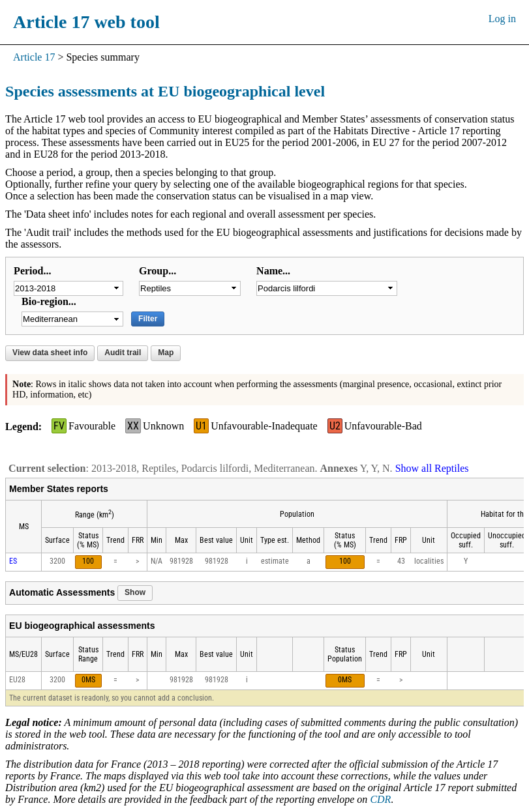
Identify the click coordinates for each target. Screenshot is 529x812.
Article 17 (34, 57)
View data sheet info (50, 353)
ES (13, 561)
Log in (502, 19)
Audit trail (123, 353)
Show (135, 592)
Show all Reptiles (432, 468)
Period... (32, 271)
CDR (380, 799)
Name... (273, 271)
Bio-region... (49, 301)
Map (166, 353)
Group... (158, 271)
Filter (148, 319)
